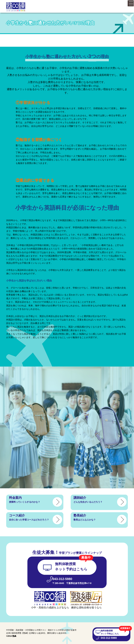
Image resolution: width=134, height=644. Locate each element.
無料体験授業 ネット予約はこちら (110, 632)
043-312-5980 (108, 638)
